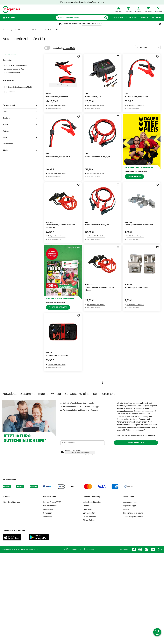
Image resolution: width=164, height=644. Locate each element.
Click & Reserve (89, 517)
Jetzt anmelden (136, 443)
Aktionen (157, 18)
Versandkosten (89, 513)
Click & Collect (89, 520)
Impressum (76, 549)
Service (144, 18)
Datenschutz (89, 549)
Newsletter (48, 513)
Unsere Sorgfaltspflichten (133, 517)
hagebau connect (130, 502)
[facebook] (134, 549)
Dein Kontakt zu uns (12, 502)
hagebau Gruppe (129, 506)
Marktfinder (48, 517)
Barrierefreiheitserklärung (133, 513)
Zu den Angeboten (58, 307)
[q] (80, 18)
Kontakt (7, 497)
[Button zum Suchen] (106, 18)
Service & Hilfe (50, 497)
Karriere (126, 509)
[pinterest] (140, 549)
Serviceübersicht (50, 506)
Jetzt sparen (134, 176)
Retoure (86, 506)
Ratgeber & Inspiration (125, 18)
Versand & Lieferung (92, 497)
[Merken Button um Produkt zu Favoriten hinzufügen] (79, 56)
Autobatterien (10, 55)
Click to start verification (80, 453)
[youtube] (153, 549)
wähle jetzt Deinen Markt (91, 24)
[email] (83, 443)
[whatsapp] (160, 549)
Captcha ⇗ (90, 455)
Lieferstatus (88, 509)
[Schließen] (160, 24)
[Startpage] (11, 9)
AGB (66, 549)
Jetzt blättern (98, 2)
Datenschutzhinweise (147, 435)
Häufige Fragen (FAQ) (52, 502)
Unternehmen (129, 497)
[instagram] (146, 549)
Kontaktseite (48, 509)
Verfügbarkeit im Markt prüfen (57, 105)
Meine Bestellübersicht (92, 502)
